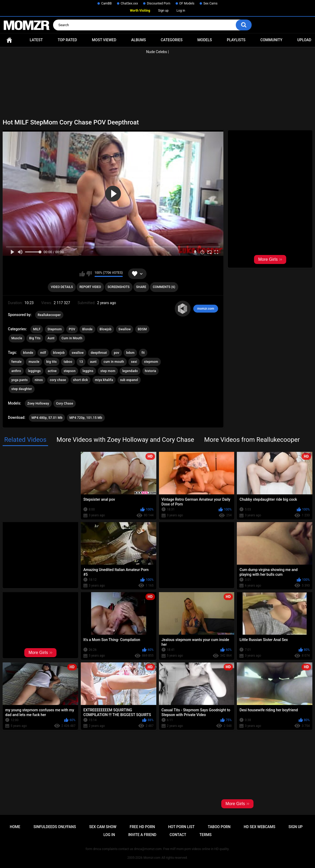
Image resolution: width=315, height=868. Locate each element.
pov (116, 353)
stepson (70, 371)
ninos (39, 380)
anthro (16, 371)
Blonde (87, 329)
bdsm (130, 353)
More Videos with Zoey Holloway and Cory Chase (125, 440)
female (17, 362)
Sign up (163, 11)
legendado (130, 371)
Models (205, 40)
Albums (139, 40)
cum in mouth (114, 362)
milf (43, 353)
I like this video (82, 274)
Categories (172, 40)
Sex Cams (210, 3)
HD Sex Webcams (259, 827)
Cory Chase (64, 403)
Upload (304, 40)
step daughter (22, 389)
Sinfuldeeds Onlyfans (55, 827)
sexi (134, 362)
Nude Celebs (157, 52)
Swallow (125, 329)
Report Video (90, 287)
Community (271, 40)
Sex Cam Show (103, 827)
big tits (52, 362)
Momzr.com (152, 858)
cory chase (58, 380)
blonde (28, 353)
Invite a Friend (142, 835)
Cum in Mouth (72, 338)
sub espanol (129, 380)
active (52, 371)
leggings (34, 371)
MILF (37, 329)
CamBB (106, 3)
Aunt (51, 338)
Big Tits (35, 338)
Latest (36, 40)
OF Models (187, 3)
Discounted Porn (158, 3)
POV (72, 329)
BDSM (142, 329)
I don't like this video (89, 274)
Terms (205, 835)
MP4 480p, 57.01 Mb (47, 418)
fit (143, 353)
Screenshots (119, 287)
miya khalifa (104, 380)
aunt (93, 362)
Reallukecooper (49, 315)
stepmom (151, 362)
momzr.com (206, 309)
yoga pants (20, 380)
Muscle (17, 338)
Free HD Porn (142, 827)
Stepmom (55, 329)
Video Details (62, 287)
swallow (77, 353)
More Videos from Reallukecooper (252, 440)
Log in (181, 11)
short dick (81, 380)
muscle (34, 362)
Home (9, 40)
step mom (108, 371)
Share (141, 287)
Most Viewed (104, 40)
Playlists (236, 40)
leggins (88, 371)
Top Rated (67, 40)
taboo (68, 362)
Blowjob (105, 329)
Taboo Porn (219, 827)
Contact (178, 835)
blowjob (59, 353)
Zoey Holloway (38, 403)
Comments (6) (164, 287)
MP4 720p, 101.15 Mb (86, 418)
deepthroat (99, 353)
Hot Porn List (181, 827)
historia (151, 371)
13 (81, 362)
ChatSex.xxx (129, 3)
